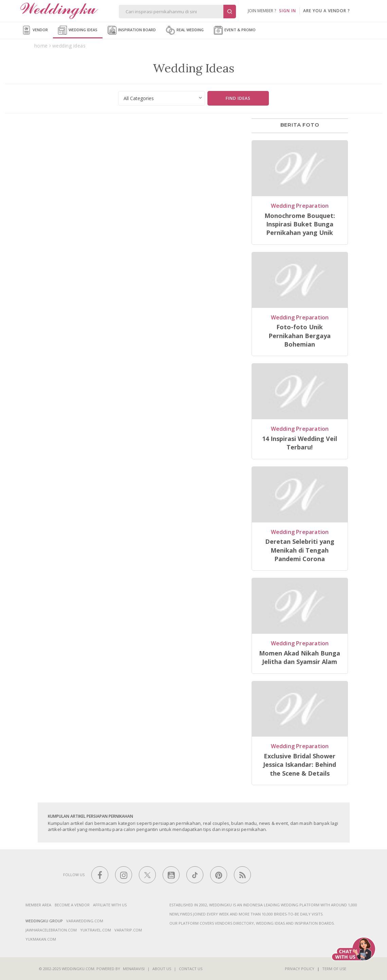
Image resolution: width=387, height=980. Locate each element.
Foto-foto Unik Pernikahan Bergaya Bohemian (300, 336)
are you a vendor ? (327, 11)
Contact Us (191, 969)
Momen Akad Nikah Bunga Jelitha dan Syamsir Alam (300, 657)
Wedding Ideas (78, 30)
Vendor (35, 30)
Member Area (38, 905)
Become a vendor (72, 905)
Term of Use (334, 969)
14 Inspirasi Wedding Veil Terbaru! (300, 443)
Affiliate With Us (110, 905)
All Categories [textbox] (139, 98)
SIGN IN (288, 11)
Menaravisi (134, 969)
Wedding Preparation (300, 206)
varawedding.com (85, 921)
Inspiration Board (132, 30)
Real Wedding (185, 30)
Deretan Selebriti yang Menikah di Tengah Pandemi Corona (300, 550)
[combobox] (162, 98)
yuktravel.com (96, 930)
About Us (162, 969)
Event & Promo (235, 30)
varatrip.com (128, 930)
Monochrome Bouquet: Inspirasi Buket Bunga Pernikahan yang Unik (300, 224)
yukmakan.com (41, 939)
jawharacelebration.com (51, 930)
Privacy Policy (300, 969)
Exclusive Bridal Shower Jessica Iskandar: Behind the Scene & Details (300, 765)
